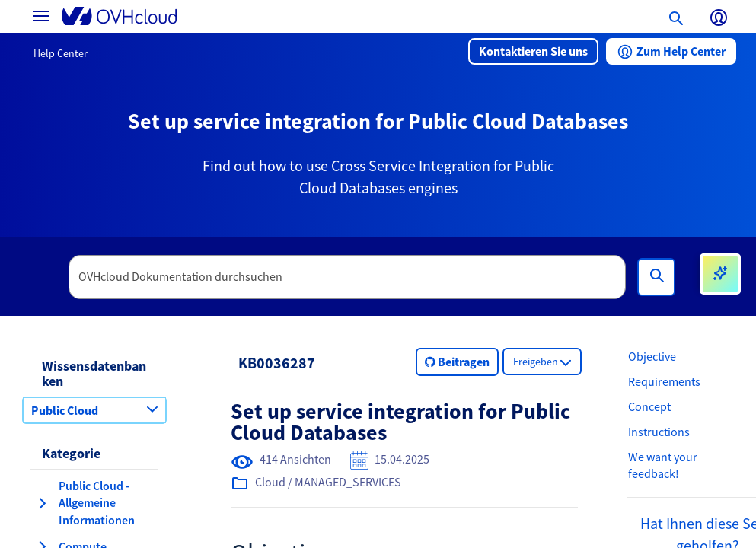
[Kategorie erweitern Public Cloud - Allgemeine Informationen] (42, 503)
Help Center (61, 53)
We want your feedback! (663, 465)
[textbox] (347, 277)
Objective (652, 356)
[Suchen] (656, 277)
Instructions (659, 432)
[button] (533, 51)
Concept (649, 406)
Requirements (664, 381)
